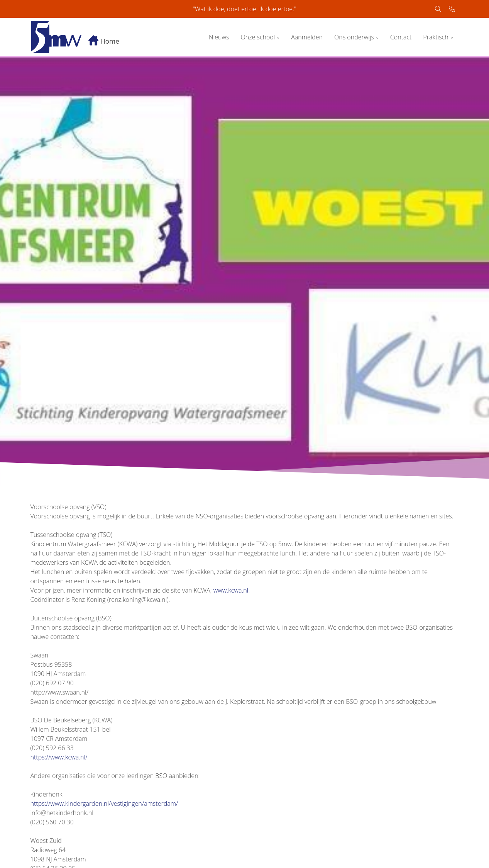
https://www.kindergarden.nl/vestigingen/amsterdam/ (104, 803)
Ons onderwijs (354, 37)
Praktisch (436, 37)
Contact (401, 37)
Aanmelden (307, 37)
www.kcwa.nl (231, 590)
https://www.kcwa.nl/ (59, 757)
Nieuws (219, 37)
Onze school (258, 37)
